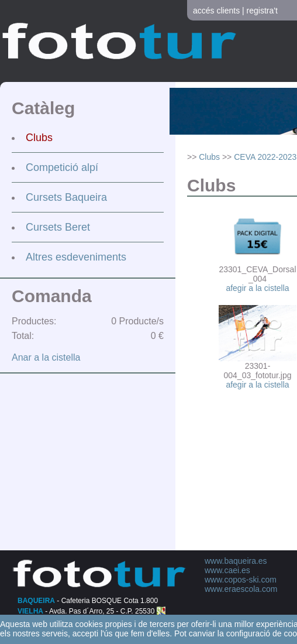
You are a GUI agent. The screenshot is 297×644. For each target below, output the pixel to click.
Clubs (39, 138)
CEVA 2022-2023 (265, 157)
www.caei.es (227, 570)
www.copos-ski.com (241, 580)
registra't (262, 11)
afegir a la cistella (257, 288)
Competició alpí (62, 167)
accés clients (216, 11)
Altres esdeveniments (76, 257)
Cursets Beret (58, 227)
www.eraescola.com (241, 589)
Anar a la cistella (46, 357)
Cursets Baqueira (66, 197)
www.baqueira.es (236, 561)
